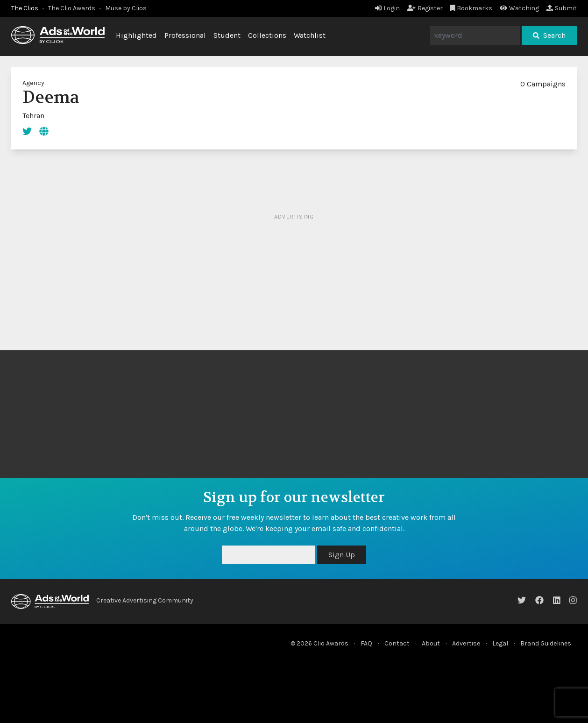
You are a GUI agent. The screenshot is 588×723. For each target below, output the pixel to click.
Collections (267, 35)
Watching (519, 8)
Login (387, 8)
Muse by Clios (126, 8)
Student (227, 35)
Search (549, 35)
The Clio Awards (72, 8)
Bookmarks (471, 8)
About (431, 643)
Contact (397, 643)
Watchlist (310, 35)
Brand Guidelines (546, 643)
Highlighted (136, 35)
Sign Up (342, 555)
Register (425, 8)
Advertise (466, 643)
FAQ (366, 643)
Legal (500, 643)
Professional (185, 35)
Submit (562, 8)
